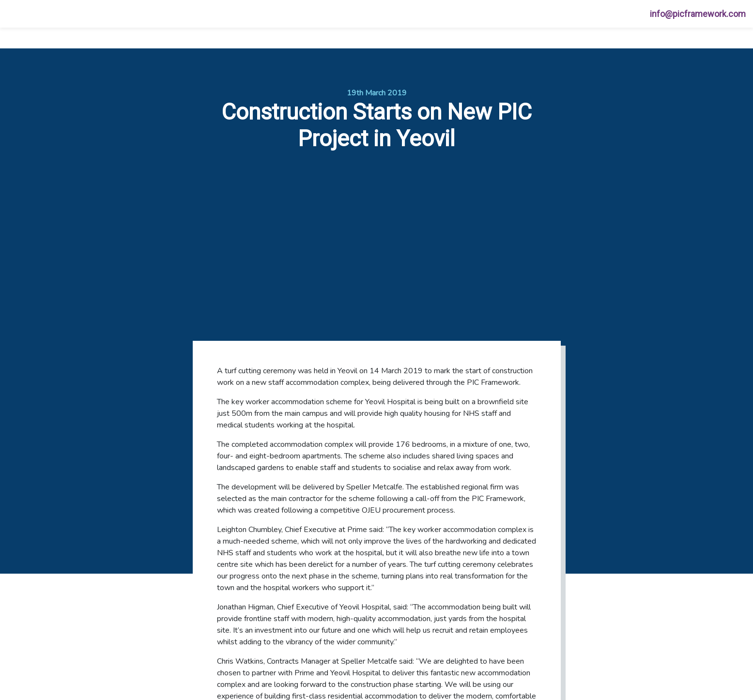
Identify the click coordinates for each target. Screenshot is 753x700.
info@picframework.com (698, 14)
